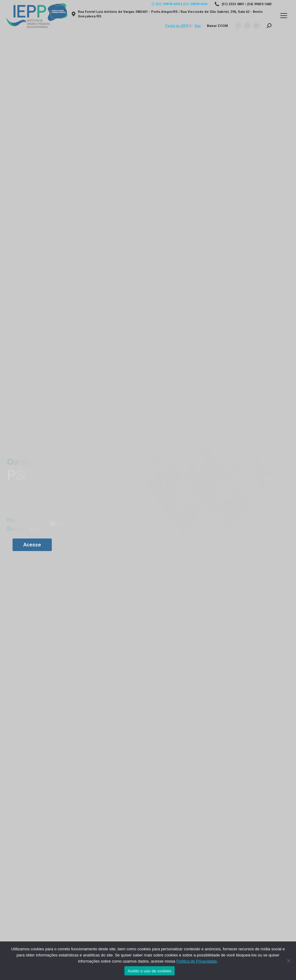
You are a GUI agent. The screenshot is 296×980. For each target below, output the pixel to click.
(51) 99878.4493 (166, 4)
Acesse (32, 545)
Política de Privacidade (196, 961)
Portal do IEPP (177, 26)
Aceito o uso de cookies (149, 971)
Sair (196, 26)
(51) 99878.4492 (195, 4)
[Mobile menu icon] (284, 16)
